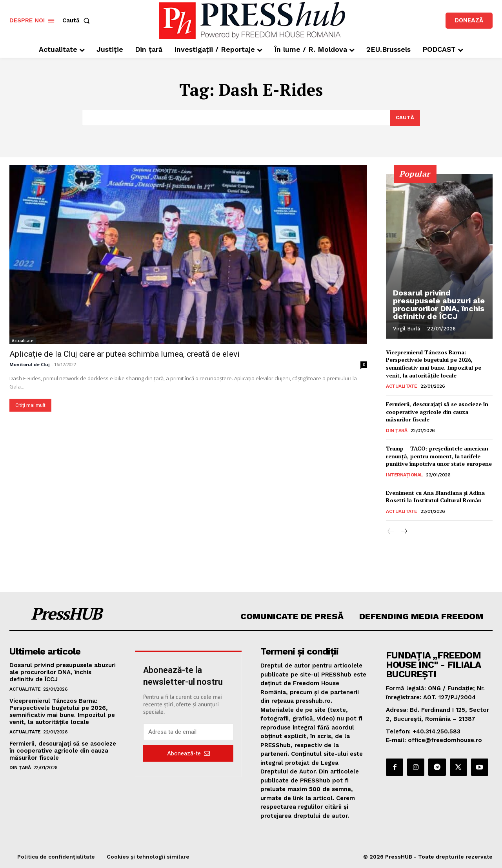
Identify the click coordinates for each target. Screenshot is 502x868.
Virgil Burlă (407, 329)
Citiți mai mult (30, 405)
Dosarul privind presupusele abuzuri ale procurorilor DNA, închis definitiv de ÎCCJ (439, 305)
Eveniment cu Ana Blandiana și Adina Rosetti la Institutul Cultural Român (435, 497)
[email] (188, 732)
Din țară (397, 431)
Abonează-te (188, 753)
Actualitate (23, 341)
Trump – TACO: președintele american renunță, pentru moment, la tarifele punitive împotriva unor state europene (439, 456)
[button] (78, 21)
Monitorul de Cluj (30, 364)
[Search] (405, 118)
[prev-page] (391, 532)
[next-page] (403, 532)
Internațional (404, 475)
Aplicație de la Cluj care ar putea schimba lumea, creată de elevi (125, 354)
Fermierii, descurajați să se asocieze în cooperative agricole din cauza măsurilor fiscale (437, 412)
